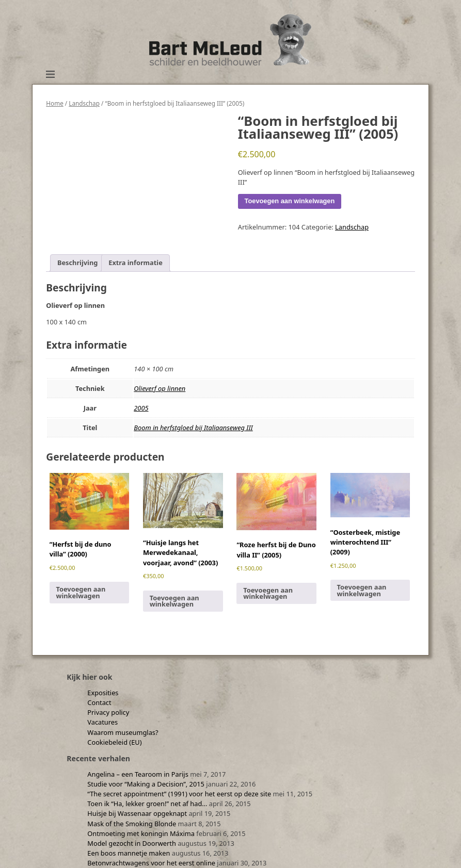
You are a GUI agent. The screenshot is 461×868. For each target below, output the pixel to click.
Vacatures (102, 722)
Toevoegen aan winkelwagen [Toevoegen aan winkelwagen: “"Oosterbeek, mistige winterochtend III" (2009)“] (362, 590)
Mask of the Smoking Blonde (132, 824)
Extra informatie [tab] (136, 263)
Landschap (84, 103)
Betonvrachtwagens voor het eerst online (151, 863)
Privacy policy (108, 712)
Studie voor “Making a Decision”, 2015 (146, 784)
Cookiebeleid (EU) (114, 742)
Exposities (103, 693)
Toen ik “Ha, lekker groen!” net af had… (147, 804)
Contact (99, 702)
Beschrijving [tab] (77, 263)
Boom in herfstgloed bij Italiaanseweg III (193, 428)
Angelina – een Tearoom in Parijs (138, 774)
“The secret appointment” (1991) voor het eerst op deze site (179, 794)
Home (54, 103)
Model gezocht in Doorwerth (132, 843)
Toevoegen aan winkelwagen (290, 201)
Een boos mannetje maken (129, 853)
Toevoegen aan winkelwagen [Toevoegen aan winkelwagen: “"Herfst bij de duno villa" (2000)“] (81, 592)
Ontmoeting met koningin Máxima (141, 833)
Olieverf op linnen (160, 388)
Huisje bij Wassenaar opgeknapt (137, 813)
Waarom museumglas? (123, 732)
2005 (141, 408)
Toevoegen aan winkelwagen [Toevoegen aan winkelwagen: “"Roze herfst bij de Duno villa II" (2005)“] (268, 593)
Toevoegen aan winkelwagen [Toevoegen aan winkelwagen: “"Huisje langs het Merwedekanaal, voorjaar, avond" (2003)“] (174, 601)
